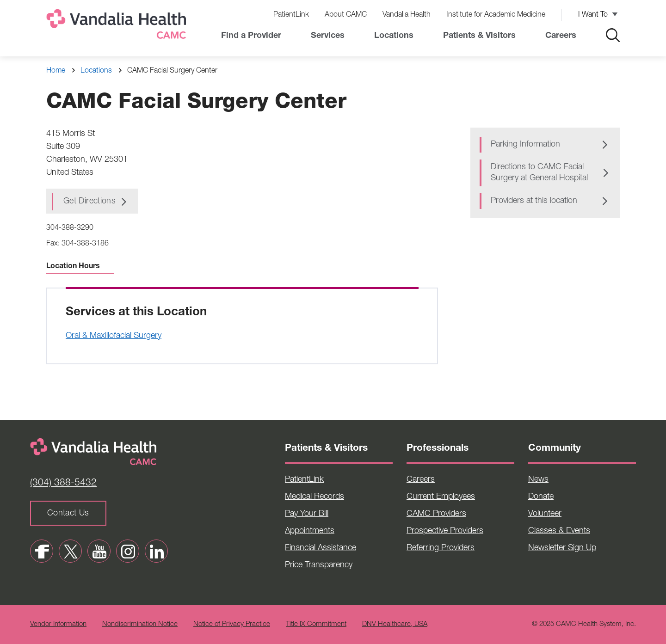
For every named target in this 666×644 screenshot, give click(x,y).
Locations (394, 36)
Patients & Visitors (479, 36)
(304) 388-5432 (63, 483)
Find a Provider (251, 36)
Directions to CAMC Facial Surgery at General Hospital (539, 173)
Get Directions (89, 202)
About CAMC (346, 15)
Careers (561, 36)
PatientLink (291, 15)
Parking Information (525, 145)
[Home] (118, 26)
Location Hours (80, 267)
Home (56, 71)
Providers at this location (534, 201)
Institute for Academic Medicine (496, 15)
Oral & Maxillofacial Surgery (114, 336)
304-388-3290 (70, 228)
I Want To (593, 15)
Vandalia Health (407, 15)
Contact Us (68, 514)
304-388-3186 (85, 244)
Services (328, 36)
